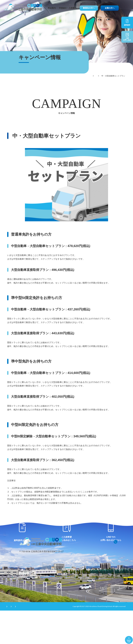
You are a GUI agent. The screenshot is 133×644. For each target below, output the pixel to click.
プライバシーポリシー (36, 640)
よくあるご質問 (103, 3)
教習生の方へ (89, 8)
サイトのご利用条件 (14, 640)
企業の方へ (110, 8)
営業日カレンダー (88, 3)
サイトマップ (55, 640)
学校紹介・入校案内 (68, 8)
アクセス (114, 3)
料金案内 (52, 8)
